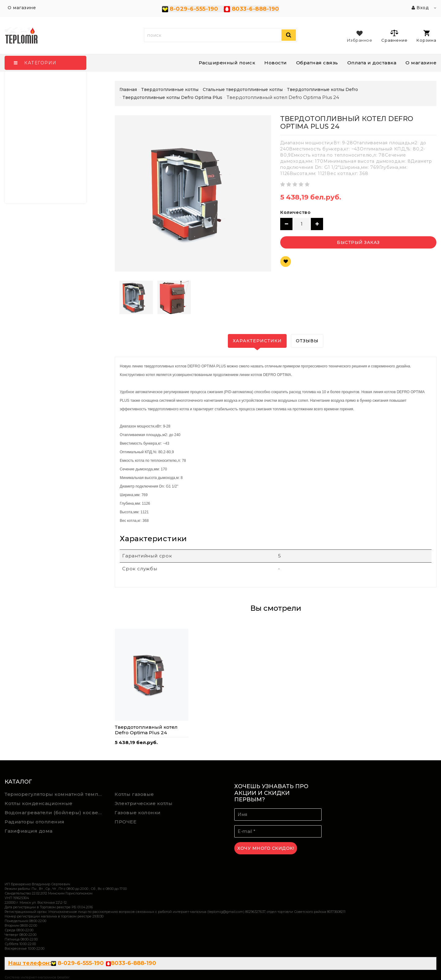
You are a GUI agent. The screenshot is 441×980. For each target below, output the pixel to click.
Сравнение (394, 36)
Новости (276, 63)
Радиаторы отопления (35, 822)
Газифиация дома (29, 831)
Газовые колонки (138, 813)
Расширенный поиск (227, 63)
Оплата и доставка (372, 63)
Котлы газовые (134, 794)
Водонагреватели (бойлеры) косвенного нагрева (55, 813)
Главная (128, 89)
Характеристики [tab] (257, 341)
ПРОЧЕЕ (125, 822)
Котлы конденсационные (39, 803)
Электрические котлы (144, 803)
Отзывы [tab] (307, 341)
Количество (295, 212)
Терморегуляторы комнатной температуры (55, 794)
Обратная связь (317, 63)
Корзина (426, 36)
